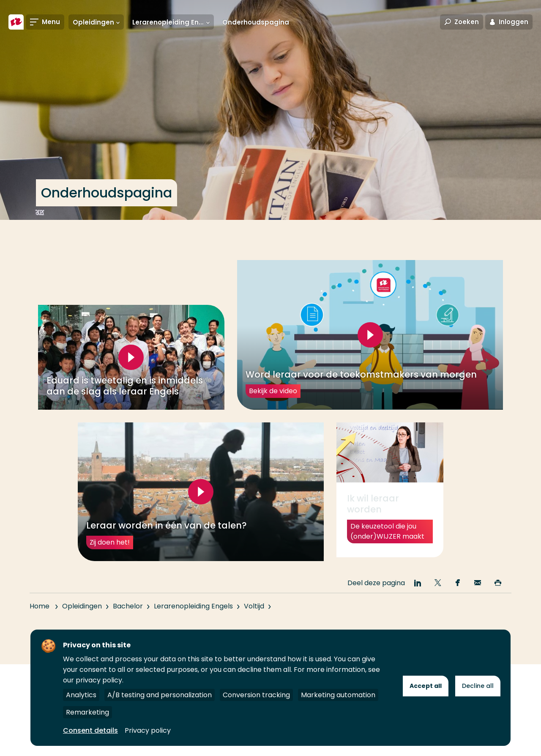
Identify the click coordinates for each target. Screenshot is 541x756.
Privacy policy (148, 730)
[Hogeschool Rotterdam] (16, 22)
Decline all (478, 686)
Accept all (426, 686)
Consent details (90, 730)
